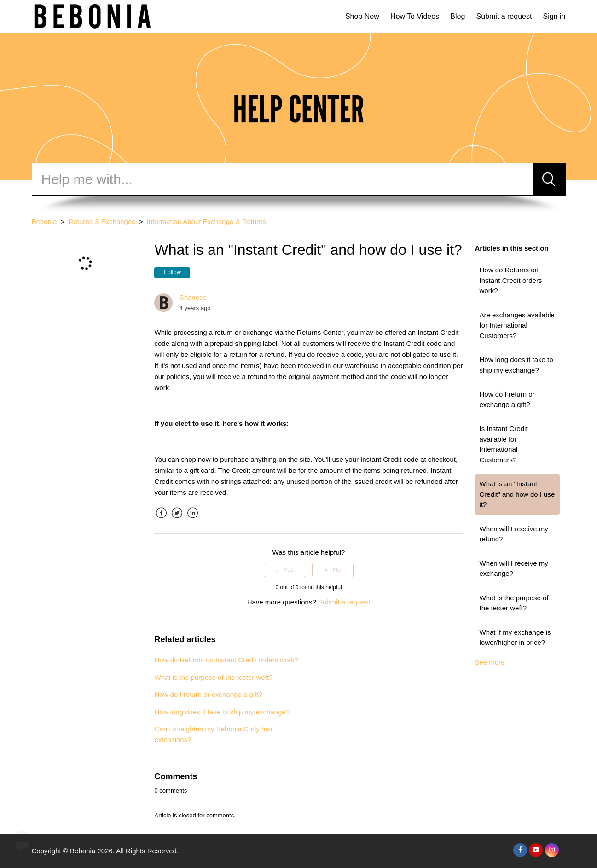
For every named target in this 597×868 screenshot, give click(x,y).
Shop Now (362, 16)
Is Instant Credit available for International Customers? (504, 444)
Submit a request (504, 16)
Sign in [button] (554, 16)
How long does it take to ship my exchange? (516, 365)
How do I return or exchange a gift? (507, 399)
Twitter (177, 520)
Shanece (193, 297)
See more (490, 662)
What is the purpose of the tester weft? (514, 603)
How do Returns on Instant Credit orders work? (511, 280)
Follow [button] (172, 272)
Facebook (161, 520)
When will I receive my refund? (514, 534)
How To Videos (415, 16)
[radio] (284, 570)
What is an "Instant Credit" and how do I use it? (517, 494)
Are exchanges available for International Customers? (517, 325)
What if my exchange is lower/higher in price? (515, 638)
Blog (458, 16)
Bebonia (44, 221)
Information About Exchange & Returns (206, 221)
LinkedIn (193, 520)
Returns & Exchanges (102, 221)
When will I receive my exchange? (514, 569)
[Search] (283, 179)
